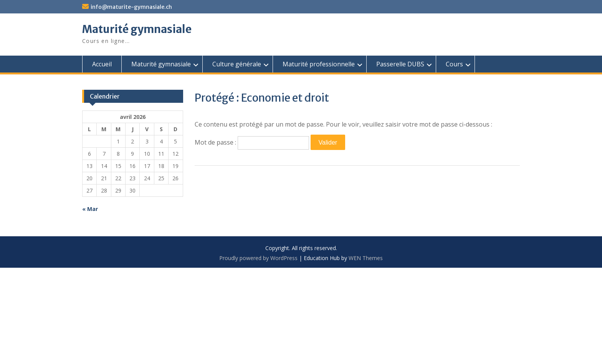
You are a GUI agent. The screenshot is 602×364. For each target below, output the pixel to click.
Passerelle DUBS (400, 64)
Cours (454, 64)
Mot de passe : (252, 142)
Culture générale (237, 64)
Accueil (102, 64)
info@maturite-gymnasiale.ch (131, 7)
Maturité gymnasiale (137, 29)
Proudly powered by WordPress (258, 258)
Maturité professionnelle (319, 64)
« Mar (90, 209)
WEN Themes (366, 258)
